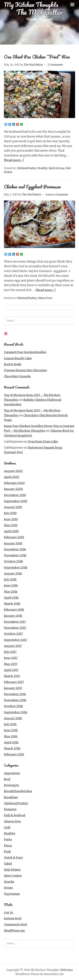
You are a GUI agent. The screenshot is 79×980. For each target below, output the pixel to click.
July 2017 (10, 652)
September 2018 (16, 567)
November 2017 (15, 628)
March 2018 (12, 604)
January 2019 (13, 543)
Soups (8, 888)
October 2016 (13, 706)
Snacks (9, 882)
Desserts (10, 809)
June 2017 (11, 658)
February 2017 (14, 682)
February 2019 (14, 537)
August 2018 (13, 573)
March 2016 (12, 748)
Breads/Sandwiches (18, 791)
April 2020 (12, 477)
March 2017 (12, 676)
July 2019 (10, 513)
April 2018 (11, 598)
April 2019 (11, 531)
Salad (8, 863)
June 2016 (11, 730)
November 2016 (15, 700)
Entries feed (13, 918)
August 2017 (13, 646)
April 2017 (11, 670)
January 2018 (13, 616)
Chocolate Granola (17, 376)
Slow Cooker (13, 876)
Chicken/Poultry (27, 168)
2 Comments (55, 65)
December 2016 (15, 694)
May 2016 (11, 736)
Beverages (11, 785)
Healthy (42, 168)
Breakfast (11, 797)
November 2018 (15, 555)
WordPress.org (14, 931)
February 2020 (14, 483)
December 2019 (15, 495)
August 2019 (13, 507)
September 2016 (16, 712)
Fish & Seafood (15, 815)
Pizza (8, 846)
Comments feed (15, 924)
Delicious (67, 970)
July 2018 (10, 579)
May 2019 (11, 525)
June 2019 (11, 519)
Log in (9, 912)
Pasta (8, 839)
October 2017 (13, 634)
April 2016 (11, 742)
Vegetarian (12, 894)
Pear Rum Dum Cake (43, 442)
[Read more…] (14, 160)
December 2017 (15, 622)
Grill (7, 827)
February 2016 (14, 754)
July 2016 (10, 724)
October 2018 (13, 561)
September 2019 (16, 501)
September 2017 (15, 640)
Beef (7, 779)
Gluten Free (45, 298)
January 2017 (13, 688)
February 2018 (14, 610)
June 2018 (11, 585)
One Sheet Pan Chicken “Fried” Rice (37, 57)
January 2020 (13, 489)
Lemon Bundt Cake (18, 358)
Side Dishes (12, 870)
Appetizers (12, 773)
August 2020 (13, 471)
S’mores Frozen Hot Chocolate (25, 370)
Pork (7, 852)
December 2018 (15, 549)
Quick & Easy (56, 168)
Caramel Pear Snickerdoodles (25, 352)
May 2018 (11, 592)
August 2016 (13, 718)
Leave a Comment (57, 195)
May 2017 (11, 664)
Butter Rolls (13, 364)
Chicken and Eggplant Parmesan (32, 187)
